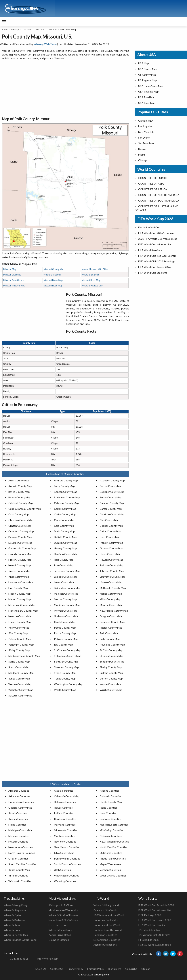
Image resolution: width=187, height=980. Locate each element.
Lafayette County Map (113, 577)
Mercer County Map (65, 599)
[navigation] (4, 22)
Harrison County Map (66, 554)
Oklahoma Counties (111, 853)
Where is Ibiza (12, 925)
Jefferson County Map (67, 571)
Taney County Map (19, 678)
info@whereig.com (48, 959)
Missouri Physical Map (14, 286)
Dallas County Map (110, 531)
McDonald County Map (113, 588)
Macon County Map (20, 594)
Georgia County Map (20, 808)
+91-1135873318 (18, 959)
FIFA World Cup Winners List (155, 244)
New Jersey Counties (21, 847)
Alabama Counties (19, 791)
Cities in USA (146, 121)
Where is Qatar (12, 915)
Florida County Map (111, 802)
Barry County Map (64, 486)
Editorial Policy (96, 969)
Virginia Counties (18, 875)
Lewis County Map (65, 582)
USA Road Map (147, 97)
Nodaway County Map (67, 616)
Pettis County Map (65, 628)
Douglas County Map (20, 543)
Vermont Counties (110, 870)
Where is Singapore (15, 910)
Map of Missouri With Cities (95, 269)
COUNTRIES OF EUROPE (153, 178)
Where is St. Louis (90, 275)
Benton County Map (66, 492)
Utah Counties (62, 870)
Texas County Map (65, 678)
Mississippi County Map (22, 605)
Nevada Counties (18, 842)
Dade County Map (64, 531)
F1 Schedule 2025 (149, 940)
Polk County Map (109, 633)
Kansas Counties (18, 819)
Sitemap (146, 969)
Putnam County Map (66, 639)
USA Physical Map (148, 92)
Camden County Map (112, 503)
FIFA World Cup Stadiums (153, 273)
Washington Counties (67, 875)
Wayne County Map (111, 684)
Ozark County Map (65, 622)
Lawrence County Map (21, 582)
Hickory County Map (20, 560)
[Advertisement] (65, 89)
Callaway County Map (66, 503)
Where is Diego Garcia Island (20, 940)
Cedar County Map (65, 514)
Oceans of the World (105, 910)
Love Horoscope (58, 925)
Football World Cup (149, 227)
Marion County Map (20, 599)
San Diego (144, 138)
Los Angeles (145, 126)
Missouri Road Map (53, 286)
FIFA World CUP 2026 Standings (157, 261)
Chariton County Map (112, 514)
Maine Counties (17, 825)
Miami (142, 155)
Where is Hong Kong (16, 905)
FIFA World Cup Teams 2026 (154, 267)
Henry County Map (110, 554)
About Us (41, 969)
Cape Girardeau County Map (25, 509)
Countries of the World (107, 925)
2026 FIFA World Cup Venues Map (158, 239)
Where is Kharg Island (106, 905)
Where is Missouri (52, 275)
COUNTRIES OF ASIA (151, 184)
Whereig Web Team (45, 44)
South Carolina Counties (22, 864)
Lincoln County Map (111, 582)
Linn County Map (18, 588)
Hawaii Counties (63, 808)
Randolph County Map (21, 645)
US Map (15, 29)
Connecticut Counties (21, 802)
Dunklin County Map (66, 543)
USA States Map (148, 69)
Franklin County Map (111, 543)
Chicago (143, 160)
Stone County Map (65, 673)
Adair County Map (19, 480)
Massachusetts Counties (114, 825)
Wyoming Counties (65, 881)
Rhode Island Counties (113, 859)
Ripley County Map (19, 650)
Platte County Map (65, 633)
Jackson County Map (112, 565)
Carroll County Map (65, 509)
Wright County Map (111, 690)
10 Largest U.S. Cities (61, 905)
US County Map (147, 75)
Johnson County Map (112, 571)
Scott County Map (19, 667)
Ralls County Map (110, 639)
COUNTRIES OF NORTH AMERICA (159, 195)
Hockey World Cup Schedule (155, 945)
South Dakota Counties (67, 864)
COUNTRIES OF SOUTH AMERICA (159, 201)
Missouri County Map (54, 269)
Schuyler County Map (66, 662)
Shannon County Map (66, 667)
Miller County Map (110, 599)
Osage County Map (20, 622)
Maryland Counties (65, 825)
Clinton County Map (20, 526)
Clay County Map (109, 520)
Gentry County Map (65, 548)
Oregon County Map (111, 616)
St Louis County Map (112, 656)
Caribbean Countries (105, 935)
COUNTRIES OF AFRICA (153, 189)
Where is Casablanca (60, 930)
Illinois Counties (18, 813)
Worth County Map (65, 690)
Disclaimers (115, 969)
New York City (146, 132)
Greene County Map (111, 548)
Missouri (40, 29)
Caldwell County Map (21, 503)
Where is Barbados (14, 920)
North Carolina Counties (114, 847)
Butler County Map (111, 497)
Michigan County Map (21, 830)
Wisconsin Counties (20, 881)
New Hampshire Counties (114, 842)
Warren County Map (20, 684)
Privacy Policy (75, 969)
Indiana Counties (64, 813)
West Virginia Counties (113, 875)
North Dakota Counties (22, 853)
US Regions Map (148, 80)
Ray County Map (63, 645)
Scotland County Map (112, 662)
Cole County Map (64, 526)
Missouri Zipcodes (12, 275)
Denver (142, 149)
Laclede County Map (66, 577)
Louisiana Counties (111, 819)
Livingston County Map (67, 588)
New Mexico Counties (67, 847)
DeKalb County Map (66, 537)
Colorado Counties (110, 796)
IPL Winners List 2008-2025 (154, 935)
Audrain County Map (20, 486)
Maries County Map (111, 594)
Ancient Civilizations (105, 945)
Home (5, 29)
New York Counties (65, 842)
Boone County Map (19, 497)
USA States (27, 29)
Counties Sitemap (59, 940)
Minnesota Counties (66, 830)
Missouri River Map (91, 280)
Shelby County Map (111, 667)
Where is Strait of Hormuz (63, 915)
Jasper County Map (19, 571)
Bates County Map (19, 492)
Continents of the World (108, 930)
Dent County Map (110, 537)
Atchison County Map (112, 480)
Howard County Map (111, 560)
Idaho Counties (109, 808)
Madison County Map (66, 594)
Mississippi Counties (111, 830)
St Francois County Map (68, 656)
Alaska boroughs (64, 791)
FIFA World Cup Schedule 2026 (156, 905)
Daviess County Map (20, 537)
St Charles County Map (67, 650)
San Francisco (146, 143)
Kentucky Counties (65, 819)
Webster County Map (21, 690)
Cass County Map (19, 514)
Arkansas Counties (19, 796)
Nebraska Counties (111, 836)
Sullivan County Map (111, 673)
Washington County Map (68, 684)
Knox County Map (19, 577)
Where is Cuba (12, 930)
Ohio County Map (64, 853)
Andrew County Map (66, 480)
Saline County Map (19, 662)
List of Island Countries (107, 940)
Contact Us (57, 969)
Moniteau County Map (67, 605)
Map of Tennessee (110, 864)
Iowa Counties (108, 813)
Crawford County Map (21, 531)
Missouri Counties (19, 836)
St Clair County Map (111, 650)
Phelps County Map (111, 628)
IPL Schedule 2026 (149, 930)
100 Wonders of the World (109, 915)
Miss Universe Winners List (64, 910)
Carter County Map (111, 509)
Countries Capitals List (107, 920)
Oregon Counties (18, 859)
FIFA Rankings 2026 (150, 915)
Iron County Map (64, 565)
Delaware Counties (65, 802)
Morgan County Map (66, 611)
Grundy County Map (20, 554)
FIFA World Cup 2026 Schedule (156, 233)
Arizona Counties (110, 791)
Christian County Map (21, 520)
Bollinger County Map (112, 492)
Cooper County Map (111, 526)
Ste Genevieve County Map (24, 656)
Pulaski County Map (20, 639)
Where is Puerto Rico (16, 935)
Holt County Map (64, 560)
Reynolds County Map (112, 645)
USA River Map (147, 103)
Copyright (131, 969)
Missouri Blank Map (53, 280)
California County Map (67, 796)
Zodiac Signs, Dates (60, 935)
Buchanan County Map (67, 497)
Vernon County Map (111, 678)
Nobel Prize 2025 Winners (63, 920)
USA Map (144, 63)
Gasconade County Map (22, 548)
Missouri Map (10, 269)
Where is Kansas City (92, 286)
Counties (52, 29)
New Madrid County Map (114, 611)
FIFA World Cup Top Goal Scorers (157, 256)
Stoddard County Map (21, 673)
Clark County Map (64, 520)
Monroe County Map (111, 605)
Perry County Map (19, 628)
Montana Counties (65, 836)
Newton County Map (20, 616)
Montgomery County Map (23, 611)
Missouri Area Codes (13, 280)
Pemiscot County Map (112, 622)
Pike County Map (18, 633)
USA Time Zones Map (151, 86)
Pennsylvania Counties (67, 859)
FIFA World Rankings (150, 250)
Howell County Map (20, 565)
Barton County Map (111, 486)
